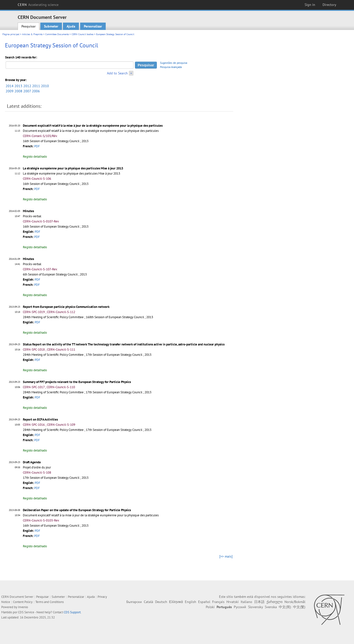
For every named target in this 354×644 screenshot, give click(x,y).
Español (204, 602)
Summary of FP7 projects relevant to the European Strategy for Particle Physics (77, 382)
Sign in (310, 5)
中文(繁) (299, 607)
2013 (18, 86)
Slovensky (255, 607)
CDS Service (26, 612)
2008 (18, 91)
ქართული (274, 602)
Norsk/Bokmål (295, 602)
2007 (27, 91)
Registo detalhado (35, 157)
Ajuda (71, 26)
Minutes (28, 211)
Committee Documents (57, 34)
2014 (10, 86)
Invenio (23, 607)
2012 (27, 86)
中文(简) (285, 607)
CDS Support (72, 612)
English (191, 602)
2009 (10, 91)
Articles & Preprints (32, 34)
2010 (45, 86)
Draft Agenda (32, 462)
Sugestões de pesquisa (174, 63)
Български (134, 602)
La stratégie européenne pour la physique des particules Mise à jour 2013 (73, 168)
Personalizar (93, 26)
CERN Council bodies (83, 34)
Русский (240, 607)
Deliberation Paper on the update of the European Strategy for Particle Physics (77, 510)
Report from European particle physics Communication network (66, 307)
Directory (329, 5)
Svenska (271, 607)
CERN (38, 5)
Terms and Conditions (50, 602)
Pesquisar (29, 26)
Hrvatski (233, 602)
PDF (37, 146)
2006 (36, 91)
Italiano (246, 602)
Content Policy (23, 602)
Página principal (11, 34)
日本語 (259, 602)
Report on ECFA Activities (40, 419)
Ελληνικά (176, 602)
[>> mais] (226, 556)
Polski (210, 607)
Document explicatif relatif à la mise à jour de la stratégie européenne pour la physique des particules (93, 126)
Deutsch (161, 602)
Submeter (51, 26)
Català (148, 602)
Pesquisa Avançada (171, 67)
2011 (36, 86)
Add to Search (117, 73)
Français (218, 602)
